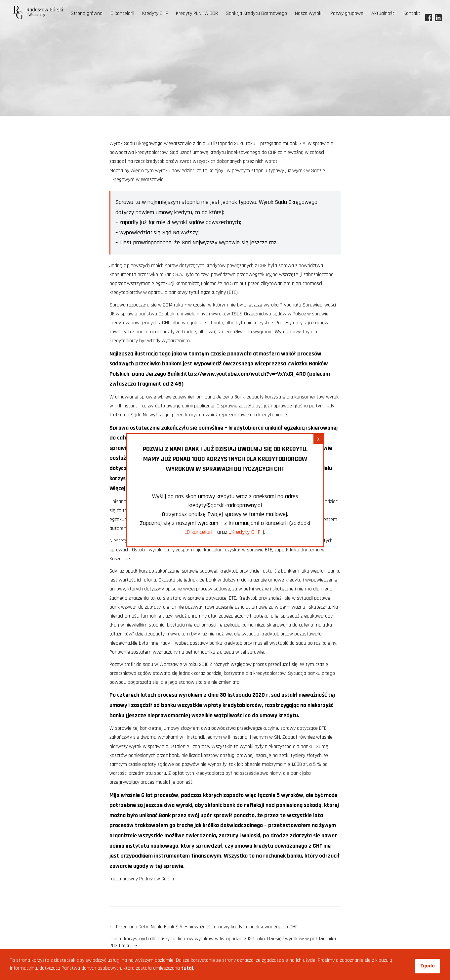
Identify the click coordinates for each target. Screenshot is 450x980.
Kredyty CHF (155, 13)
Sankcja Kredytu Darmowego (256, 13)
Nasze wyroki (309, 13)
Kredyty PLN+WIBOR (197, 13)
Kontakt (412, 13)
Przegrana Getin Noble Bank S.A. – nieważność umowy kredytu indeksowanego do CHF (204, 927)
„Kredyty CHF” (246, 532)
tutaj (187, 968)
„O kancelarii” (200, 532)
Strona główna (87, 13)
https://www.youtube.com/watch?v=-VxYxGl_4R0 (244, 374)
